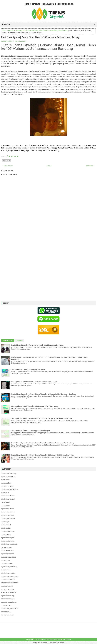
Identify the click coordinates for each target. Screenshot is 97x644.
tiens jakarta (6, 505)
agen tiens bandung (15, 30)
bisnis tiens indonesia (9, 544)
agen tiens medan (8, 589)
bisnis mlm (5, 493)
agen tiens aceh (7, 586)
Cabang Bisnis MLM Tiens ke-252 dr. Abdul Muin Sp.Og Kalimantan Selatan (42, 418)
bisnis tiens (5, 480)
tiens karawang (7, 563)
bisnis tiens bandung (31, 30)
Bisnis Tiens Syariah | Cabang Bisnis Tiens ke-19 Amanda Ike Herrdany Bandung (43, 394)
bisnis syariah (6, 605)
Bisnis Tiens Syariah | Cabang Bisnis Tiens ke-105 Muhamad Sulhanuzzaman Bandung (40, 37)
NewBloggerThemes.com (56, 643)
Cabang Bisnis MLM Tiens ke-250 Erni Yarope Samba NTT (34, 382)
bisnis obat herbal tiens (10, 489)
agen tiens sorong (8, 599)
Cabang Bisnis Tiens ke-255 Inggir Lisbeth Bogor (30, 431)
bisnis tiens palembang (10, 576)
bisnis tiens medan (8, 573)
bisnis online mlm (8, 541)
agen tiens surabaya (8, 557)
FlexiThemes (43, 643)
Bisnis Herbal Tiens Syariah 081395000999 (49, 4)
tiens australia (6, 612)
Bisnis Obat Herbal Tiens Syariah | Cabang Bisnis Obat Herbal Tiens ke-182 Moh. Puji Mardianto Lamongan (49, 358)
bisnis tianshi (6, 534)
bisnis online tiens (8, 531)
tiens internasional (8, 580)
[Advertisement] (48, 245)
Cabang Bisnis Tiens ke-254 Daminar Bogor (28, 369)
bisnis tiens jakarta (8, 512)
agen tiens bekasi (8, 515)
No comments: (20, 41)
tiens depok (6, 560)
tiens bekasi (6, 502)
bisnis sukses (6, 570)
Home (4, 30)
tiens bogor (5, 522)
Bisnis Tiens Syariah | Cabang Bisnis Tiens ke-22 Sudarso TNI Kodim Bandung (42, 455)
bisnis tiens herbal (8, 518)
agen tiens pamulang (9, 592)
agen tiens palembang (9, 567)
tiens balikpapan (7, 615)
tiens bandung (64, 30)
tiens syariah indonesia (10, 583)
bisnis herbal (6, 525)
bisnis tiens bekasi (8, 499)
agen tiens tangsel (8, 538)
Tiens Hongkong (7, 550)
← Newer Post (7, 166)
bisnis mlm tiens (7, 486)
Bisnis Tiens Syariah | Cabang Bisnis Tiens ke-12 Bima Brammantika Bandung (42, 443)
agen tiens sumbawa (9, 602)
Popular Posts (8, 340)
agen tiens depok (8, 554)
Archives (20, 340)
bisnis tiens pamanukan (10, 608)
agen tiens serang (8, 596)
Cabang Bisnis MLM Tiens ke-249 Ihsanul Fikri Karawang (34, 406)
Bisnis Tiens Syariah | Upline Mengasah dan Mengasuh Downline (38, 345)
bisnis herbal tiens (8, 496)
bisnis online (6, 528)
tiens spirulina (6, 547)
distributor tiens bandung (48, 30)
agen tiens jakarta (8, 509)
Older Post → (90, 166)
